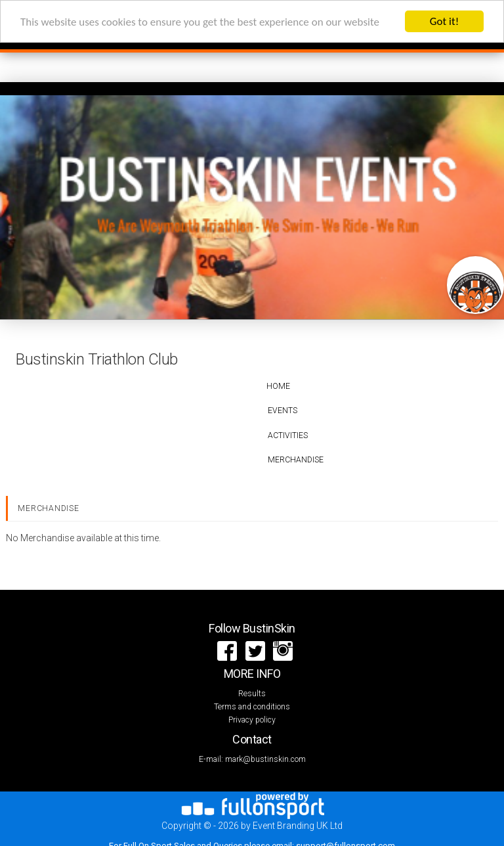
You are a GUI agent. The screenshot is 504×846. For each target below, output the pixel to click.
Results (252, 694)
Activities (288, 435)
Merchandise (296, 460)
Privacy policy (252, 720)
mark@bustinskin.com (265, 759)
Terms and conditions (252, 707)
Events (283, 411)
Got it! (444, 21)
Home (278, 386)
